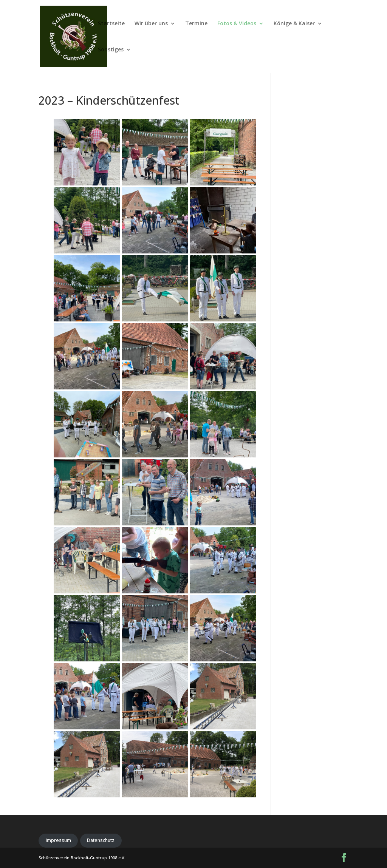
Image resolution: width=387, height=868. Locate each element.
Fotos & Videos (237, 24)
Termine (196, 24)
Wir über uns (151, 24)
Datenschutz (101, 840)
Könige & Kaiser (294, 24)
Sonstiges (111, 50)
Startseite (111, 24)
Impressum (58, 840)
